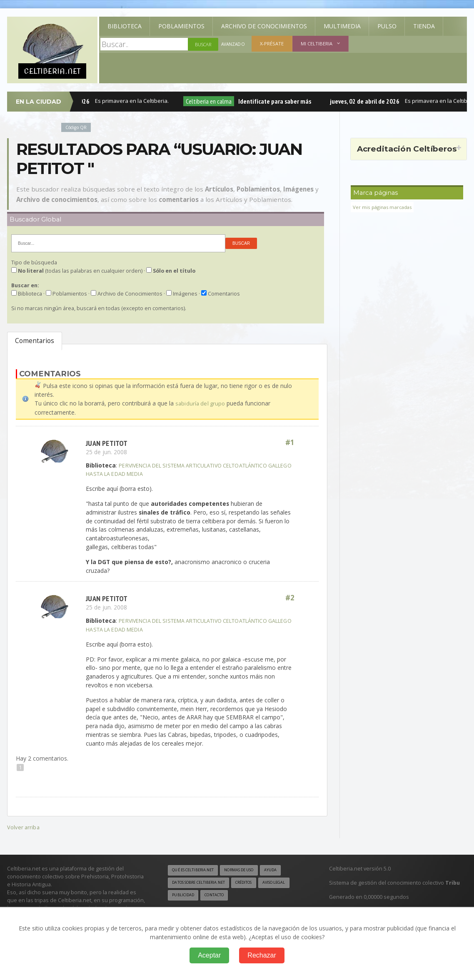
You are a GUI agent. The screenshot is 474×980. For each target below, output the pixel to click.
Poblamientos (181, 26)
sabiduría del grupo (201, 403)
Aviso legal (185, 895)
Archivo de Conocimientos (264, 26)
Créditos (256, 883)
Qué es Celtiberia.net (196, 870)
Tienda (424, 26)
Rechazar (262, 955)
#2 (289, 598)
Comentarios (35, 341)
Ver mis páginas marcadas (385, 207)
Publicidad (221, 895)
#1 (289, 442)
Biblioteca (125, 26)
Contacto (256, 895)
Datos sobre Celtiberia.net (203, 883)
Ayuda (285, 870)
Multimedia (342, 26)
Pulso (387, 26)
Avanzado (234, 44)
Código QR (77, 127)
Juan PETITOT (108, 442)
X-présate (273, 44)
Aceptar (209, 955)
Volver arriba (24, 827)
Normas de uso (249, 870)
